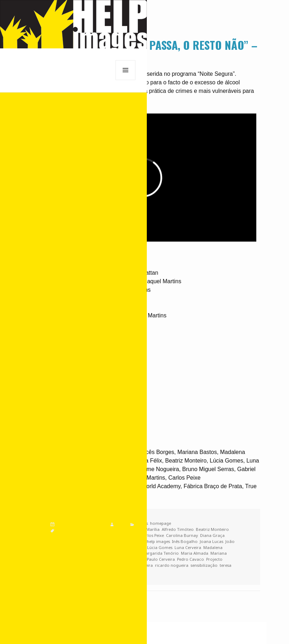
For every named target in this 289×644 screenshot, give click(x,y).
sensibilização (204, 565)
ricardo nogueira (172, 565)
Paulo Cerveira (161, 559)
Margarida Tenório (160, 553)
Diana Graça (212, 535)
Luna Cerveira (188, 547)
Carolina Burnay (182, 535)
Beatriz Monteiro (212, 529)
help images (158, 541)
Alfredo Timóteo (178, 529)
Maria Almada (195, 553)
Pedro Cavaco (191, 559)
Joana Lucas (212, 541)
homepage (160, 523)
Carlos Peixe (152, 535)
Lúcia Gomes (160, 547)
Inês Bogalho (185, 541)
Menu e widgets (126, 80)
